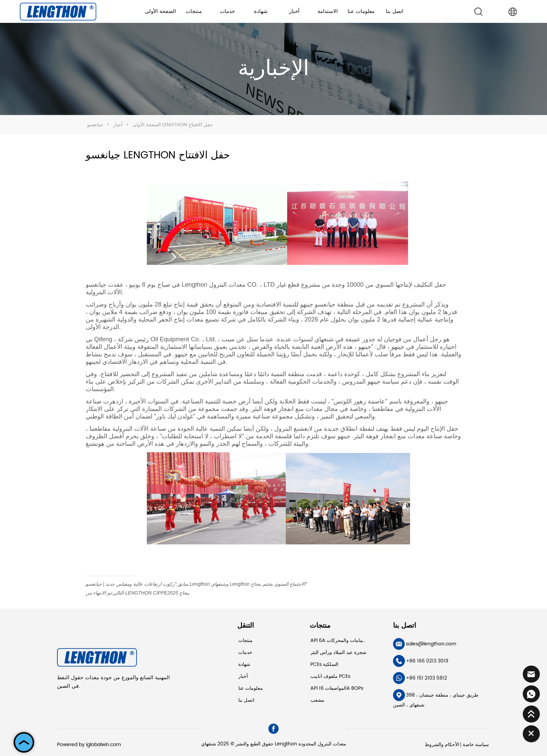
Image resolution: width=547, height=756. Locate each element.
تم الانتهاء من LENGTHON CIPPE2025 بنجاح (138, 593)
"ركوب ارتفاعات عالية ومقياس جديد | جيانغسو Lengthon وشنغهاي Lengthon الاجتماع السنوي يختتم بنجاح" (196, 584)
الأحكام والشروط (442, 745)
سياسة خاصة (476, 745)
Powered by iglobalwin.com (89, 745)
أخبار (118, 125)
